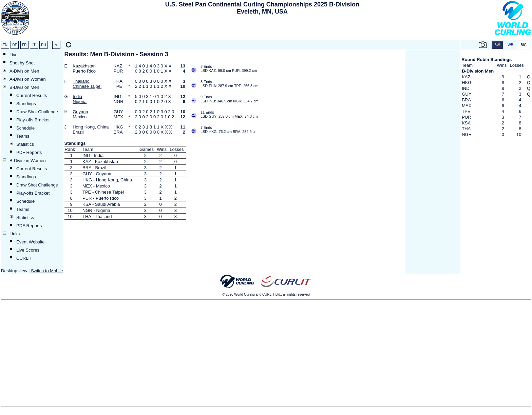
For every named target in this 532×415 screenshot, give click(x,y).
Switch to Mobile (47, 271)
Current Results (32, 95)
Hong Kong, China (91, 127)
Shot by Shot (22, 63)
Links (15, 234)
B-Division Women (28, 161)
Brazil (78, 132)
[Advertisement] (262, 29)
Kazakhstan (84, 66)
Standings (26, 104)
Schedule (25, 128)
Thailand (81, 81)
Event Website (31, 242)
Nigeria (80, 102)
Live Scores (28, 250)
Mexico (80, 117)
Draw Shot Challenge (37, 112)
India (77, 96)
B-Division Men (24, 87)
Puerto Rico (84, 71)
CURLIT (24, 258)
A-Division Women (28, 79)
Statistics (25, 144)
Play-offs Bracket (33, 120)
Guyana (80, 112)
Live (14, 55)
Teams (23, 136)
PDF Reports (29, 152)
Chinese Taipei (87, 86)
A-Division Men (24, 71)
